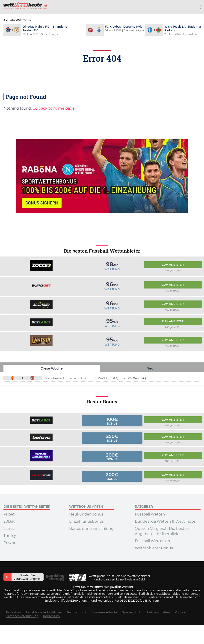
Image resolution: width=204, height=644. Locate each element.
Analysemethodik (105, 612)
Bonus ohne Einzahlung (91, 529)
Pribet (9, 514)
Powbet (11, 543)
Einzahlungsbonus (86, 521)
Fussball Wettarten (152, 541)
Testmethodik (77, 612)
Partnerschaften (158, 612)
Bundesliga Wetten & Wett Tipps (165, 521)
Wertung (112, 269)
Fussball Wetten (150, 514)
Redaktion (13, 612)
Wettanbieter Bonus (154, 548)
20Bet (9, 521)
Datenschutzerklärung (22, 616)
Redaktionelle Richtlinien (44, 612)
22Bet (9, 529)
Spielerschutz (132, 612)
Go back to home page (54, 108)
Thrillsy (10, 536)
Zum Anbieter (173, 265)
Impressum (51, 616)
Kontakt (181, 612)
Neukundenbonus (86, 514)
